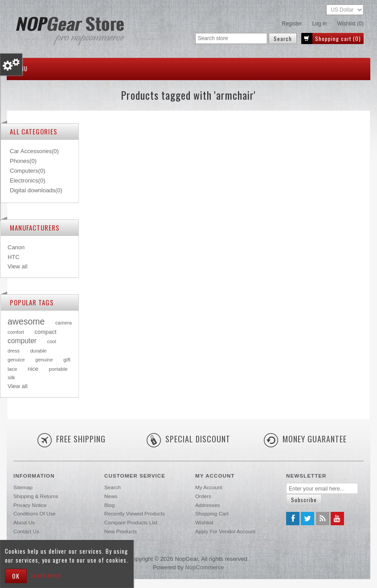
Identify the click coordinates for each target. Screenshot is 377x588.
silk (11, 377)
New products (121, 531)
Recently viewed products (135, 513)
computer (22, 341)
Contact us (26, 531)
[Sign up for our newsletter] (322, 489)
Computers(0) (27, 171)
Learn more (46, 575)
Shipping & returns (36, 496)
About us (24, 522)
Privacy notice (30, 505)
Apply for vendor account (225, 531)
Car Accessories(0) (34, 151)
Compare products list (131, 522)
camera (64, 323)
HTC (14, 257)
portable (58, 369)
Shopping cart (212, 513)
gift (67, 359)
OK (16, 576)
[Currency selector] (345, 10)
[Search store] (231, 39)
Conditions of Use (35, 513)
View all (18, 266)
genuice (16, 360)
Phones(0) (23, 161)
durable (39, 351)
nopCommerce (204, 567)
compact (45, 332)
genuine (44, 360)
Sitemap (23, 487)
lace (12, 369)
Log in (320, 24)
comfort (16, 332)
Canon (16, 247)
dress (14, 351)
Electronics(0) (27, 180)
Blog (109, 505)
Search (113, 487)
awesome (26, 321)
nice (33, 369)
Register (292, 24)
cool (52, 341)
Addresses (207, 505)
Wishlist (204, 522)
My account (209, 487)
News (111, 496)
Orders (203, 496)
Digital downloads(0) (36, 190)
